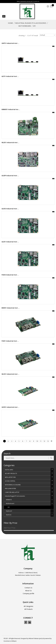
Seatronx (9, 515)
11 (41, 441)
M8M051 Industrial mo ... (11, 109)
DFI (9, 507)
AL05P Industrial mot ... (10, 176)
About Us (28, 591)
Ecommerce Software (10, 641)
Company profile (28, 593)
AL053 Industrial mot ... (10, 209)
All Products (28, 609)
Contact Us (28, 588)
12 (44, 441)
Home (10, 23)
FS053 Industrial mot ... (10, 275)
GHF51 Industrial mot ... (10, 43)
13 (48, 441)
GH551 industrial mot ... (10, 407)
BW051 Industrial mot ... (11, 308)
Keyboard (9, 511)
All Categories (28, 606)
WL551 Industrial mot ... (10, 374)
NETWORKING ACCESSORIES (13, 485)
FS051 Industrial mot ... (10, 341)
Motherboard (25, 26)
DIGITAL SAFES (9, 470)
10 (37, 441)
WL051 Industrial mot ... (10, 142)
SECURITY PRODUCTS (11, 473)
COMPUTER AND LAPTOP (12, 492)
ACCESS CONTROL (10, 481)
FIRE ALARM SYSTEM (10, 489)
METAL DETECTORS (10, 477)
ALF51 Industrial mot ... (10, 76)
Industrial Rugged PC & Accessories (31, 23)
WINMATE (9, 500)
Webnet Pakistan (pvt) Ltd (36, 638)
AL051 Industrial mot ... (10, 242)
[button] (52, 470)
